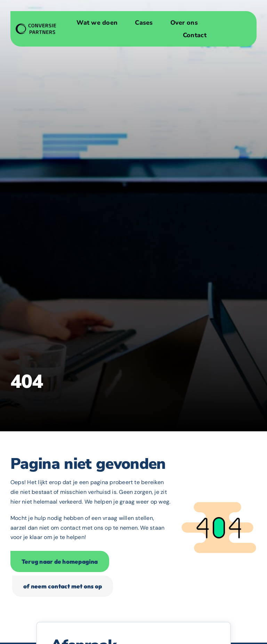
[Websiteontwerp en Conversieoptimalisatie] (36, 26)
